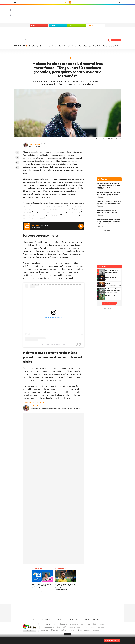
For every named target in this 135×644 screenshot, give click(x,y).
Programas (38, 40)
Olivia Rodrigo (34, 46)
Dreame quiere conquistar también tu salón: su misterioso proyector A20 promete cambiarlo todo (108, 194)
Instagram (56, 600)
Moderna (54, 630)
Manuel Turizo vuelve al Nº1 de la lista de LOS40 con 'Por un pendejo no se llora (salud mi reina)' (109, 203)
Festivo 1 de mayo (85, 46)
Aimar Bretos (97, 46)
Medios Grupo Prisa (29, 631)
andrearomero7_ (42, 144)
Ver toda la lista (108, 303)
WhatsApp (17, 162)
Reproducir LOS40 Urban (81, 226)
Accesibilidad (39, 620)
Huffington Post (49, 627)
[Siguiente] (120, 46)
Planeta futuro (92, 627)
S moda (79, 630)
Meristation (97, 630)
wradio (64, 627)
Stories (79, 600)
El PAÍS (46, 625)
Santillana (64, 625)
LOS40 (33, 25)
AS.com (88, 625)
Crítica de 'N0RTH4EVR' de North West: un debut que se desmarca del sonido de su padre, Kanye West (109, 185)
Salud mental (40, 402)
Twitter (17, 157)
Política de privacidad (50, 620)
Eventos (47, 40)
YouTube (64, 600)
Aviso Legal (31, 620)
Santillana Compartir (74, 625)
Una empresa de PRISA (29, 626)
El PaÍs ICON (71, 630)
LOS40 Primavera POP (70, 40)
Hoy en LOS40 (57, 40)
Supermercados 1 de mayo (49, 46)
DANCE (71, 25)
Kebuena (99, 627)
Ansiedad (32, 402)
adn (94, 625)
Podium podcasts (63, 630)
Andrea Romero (35, 144)
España (111, 32)
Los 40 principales (55, 625)
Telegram (17, 167)
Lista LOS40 (18, 40)
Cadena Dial (79, 627)
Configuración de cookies (77, 620)
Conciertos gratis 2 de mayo (68, 46)
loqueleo (88, 630)
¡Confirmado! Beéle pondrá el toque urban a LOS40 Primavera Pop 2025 (42, 586)
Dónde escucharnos (102, 620)
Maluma (25, 402)
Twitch (75, 600)
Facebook (17, 152)
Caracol (101, 625)
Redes (67, 58)
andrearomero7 (44, 144)
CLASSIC (53, 25)
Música (26, 40)
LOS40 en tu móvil (90, 620)
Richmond (45, 630)
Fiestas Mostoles (108, 46)
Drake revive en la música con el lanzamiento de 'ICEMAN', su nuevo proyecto (108, 212)
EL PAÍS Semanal (86, 627)
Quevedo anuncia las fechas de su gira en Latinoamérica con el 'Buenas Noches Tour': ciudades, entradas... (65, 587)
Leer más (34, 410)
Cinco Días (72, 627)
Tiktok (60, 600)
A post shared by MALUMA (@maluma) (54, 344)
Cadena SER (82, 625)
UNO (59, 627)
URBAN (90, 25)
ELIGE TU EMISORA (111, 640)
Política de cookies (63, 620)
